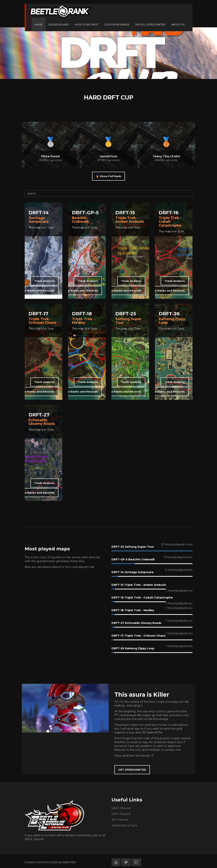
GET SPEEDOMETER (132, 770)
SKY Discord (120, 820)
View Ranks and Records (37, 290)
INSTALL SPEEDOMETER (150, 24)
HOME (39, 24)
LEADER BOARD (59, 24)
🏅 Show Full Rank (108, 176)
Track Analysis (44, 281)
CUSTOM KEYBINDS (117, 24)
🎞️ (75, 335)
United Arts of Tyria (124, 825)
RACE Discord (121, 808)
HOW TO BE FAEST (87, 24)
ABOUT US (178, 24)
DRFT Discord (121, 814)
